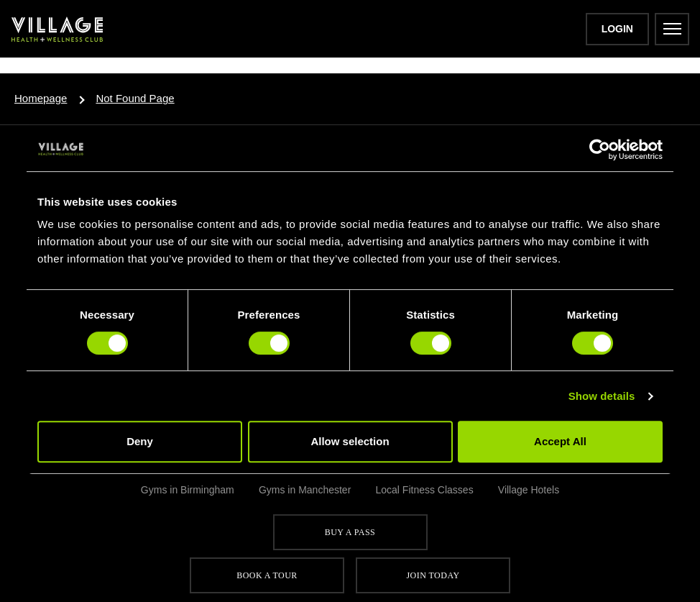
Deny (140, 441)
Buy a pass (350, 532)
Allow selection (350, 441)
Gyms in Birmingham (188, 490)
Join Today (433, 575)
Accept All (560, 441)
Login (617, 29)
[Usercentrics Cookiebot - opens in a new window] (600, 150)
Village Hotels (529, 490)
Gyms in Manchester (305, 490)
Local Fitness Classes (424, 490)
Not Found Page (135, 98)
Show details (602, 396)
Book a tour (267, 575)
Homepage (41, 98)
